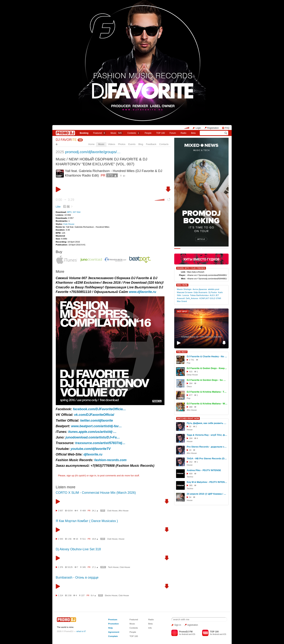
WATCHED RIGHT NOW (188, 418)
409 (84, 511)
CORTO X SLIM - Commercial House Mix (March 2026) (96, 493)
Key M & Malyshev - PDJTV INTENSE (207, 482)
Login (198, 128)
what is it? (81, 631)
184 (191, 438)
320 (103, 511)
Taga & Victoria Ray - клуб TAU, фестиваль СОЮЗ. (207, 435)
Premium (113, 619)
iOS (194, 634)
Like (58, 207)
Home (92, 144)
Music (117, 133)
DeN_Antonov (192, 298)
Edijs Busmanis (201, 292)
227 (83, 595)
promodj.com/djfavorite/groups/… (93, 152)
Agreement (114, 632)
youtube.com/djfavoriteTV (91, 449)
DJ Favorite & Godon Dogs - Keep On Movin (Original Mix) (207, 368)
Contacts (164, 144)
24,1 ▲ (95, 511)
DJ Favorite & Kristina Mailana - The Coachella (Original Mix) (207, 392)
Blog (141, 144)
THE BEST (182, 352)
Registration (213, 128)
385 (191, 485)
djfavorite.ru (93, 454)
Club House (69, 224)
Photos (122, 144)
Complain (113, 636)
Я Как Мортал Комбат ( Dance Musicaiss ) (87, 521)
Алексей (181, 298)
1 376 (61, 567)
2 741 (192, 360)
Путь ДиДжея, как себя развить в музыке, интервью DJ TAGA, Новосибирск (207, 423)
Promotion (113, 624)
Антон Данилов (200, 289)
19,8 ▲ (95, 539)
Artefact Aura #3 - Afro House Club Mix (201, 337)
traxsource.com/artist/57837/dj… (100, 443)
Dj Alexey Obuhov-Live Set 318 (78, 549)
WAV (103, 567)
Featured (100, 133)
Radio (183, 133)
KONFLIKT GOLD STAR (210, 298)
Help (110, 628)
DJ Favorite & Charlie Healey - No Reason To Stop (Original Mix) (207, 356)
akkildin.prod (214, 289)
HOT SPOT (182, 311)
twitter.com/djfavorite (97, 421)
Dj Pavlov (213, 292)
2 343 (61, 539)
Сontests (134, 133)
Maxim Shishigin (184, 289)
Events (132, 144)
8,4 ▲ (93, 595)
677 (191, 395)
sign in (93, 476)
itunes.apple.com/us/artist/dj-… (92, 432)
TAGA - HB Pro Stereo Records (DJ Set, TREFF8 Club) (207, 458)
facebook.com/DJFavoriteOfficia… (100, 409)
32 (190, 426)
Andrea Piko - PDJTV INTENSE (204, 470)
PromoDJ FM (186, 632)
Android (185, 634)
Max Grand (182, 301)
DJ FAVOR (66, 140)
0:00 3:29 (65, 200)
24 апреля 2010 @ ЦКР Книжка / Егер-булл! (207, 494)
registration (193, 625)
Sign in (178, 625)
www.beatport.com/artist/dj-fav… (97, 426)
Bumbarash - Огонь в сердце (77, 577)
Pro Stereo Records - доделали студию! (207, 447)
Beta (193, 133)
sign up (70, 476)
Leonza (186, 295)
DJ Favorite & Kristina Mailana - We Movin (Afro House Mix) (207, 404)
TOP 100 (160, 133)
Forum (173, 133)
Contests (134, 628)
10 (190, 450)
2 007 (61, 511)
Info (150, 628)
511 (84, 539)
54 (190, 497)
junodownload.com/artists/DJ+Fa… (93, 437)
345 (84, 567)
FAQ (227, 128)
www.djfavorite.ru (143, 292)
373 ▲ (112, 175)
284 (191, 383)
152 (191, 462)
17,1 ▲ (95, 567)
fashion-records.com (110, 460)
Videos (112, 144)
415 (191, 372)
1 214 (61, 595)
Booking (84, 133)
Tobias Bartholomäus (199, 295)
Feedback (151, 144)
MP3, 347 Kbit (74, 212)
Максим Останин (185, 292)
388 (191, 407)
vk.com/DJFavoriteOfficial (94, 415)
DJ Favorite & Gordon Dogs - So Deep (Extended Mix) (207, 380)
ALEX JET (214, 295)
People (148, 133)
